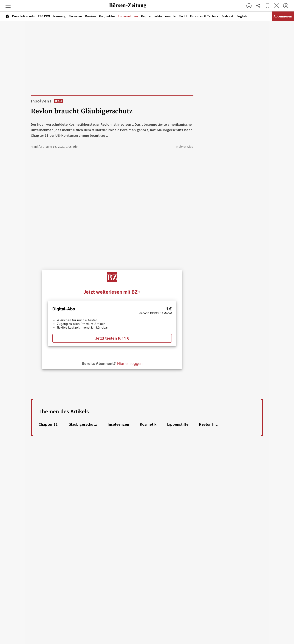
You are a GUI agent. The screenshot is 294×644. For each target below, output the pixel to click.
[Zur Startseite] (128, 6)
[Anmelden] (286, 6)
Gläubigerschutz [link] (83, 424)
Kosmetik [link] (148, 424)
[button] (8, 6)
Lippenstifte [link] (178, 424)
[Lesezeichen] (267, 6)
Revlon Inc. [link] (209, 424)
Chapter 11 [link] (48, 424)
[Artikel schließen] (277, 6)
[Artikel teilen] (258, 6)
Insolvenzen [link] (118, 424)
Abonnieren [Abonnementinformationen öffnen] (283, 16)
